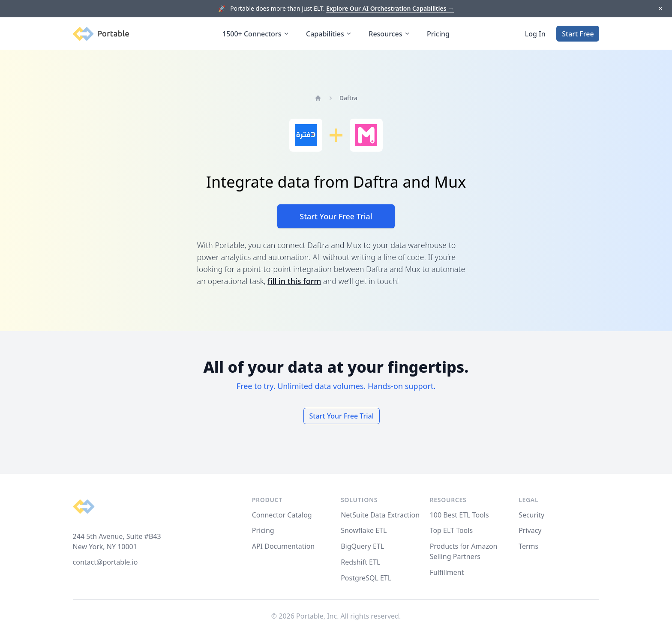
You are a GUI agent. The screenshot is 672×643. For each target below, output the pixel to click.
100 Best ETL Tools (459, 515)
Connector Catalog (282, 515)
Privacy (530, 530)
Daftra (348, 98)
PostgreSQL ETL (366, 578)
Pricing (438, 34)
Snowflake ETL (364, 530)
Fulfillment (447, 572)
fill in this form (294, 281)
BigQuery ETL (362, 546)
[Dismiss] (660, 9)
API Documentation (283, 546)
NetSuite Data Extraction (380, 515)
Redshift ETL (360, 562)
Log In (535, 34)
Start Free (578, 34)
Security (531, 515)
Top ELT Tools (451, 530)
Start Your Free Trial (336, 216)
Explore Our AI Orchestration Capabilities (390, 8)
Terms (528, 546)
